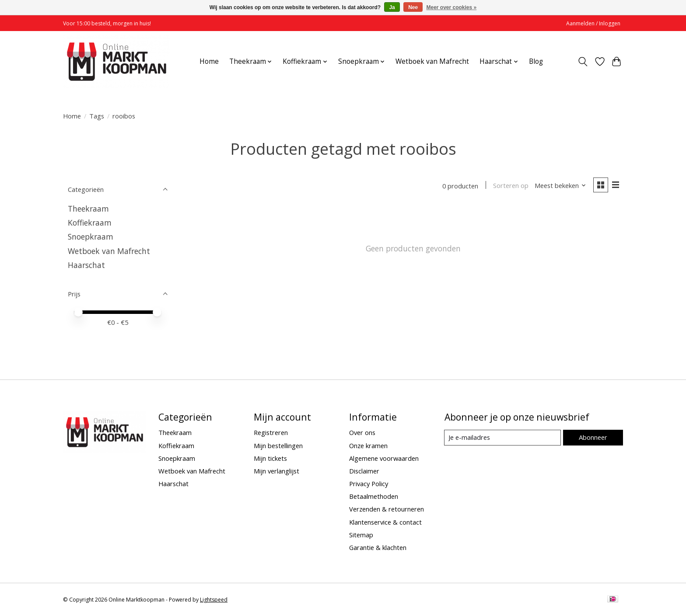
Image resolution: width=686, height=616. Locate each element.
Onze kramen (368, 445)
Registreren (271, 432)
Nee (413, 7)
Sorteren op (510, 186)
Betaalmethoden (374, 496)
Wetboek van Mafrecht (432, 61)
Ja (392, 7)
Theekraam (88, 209)
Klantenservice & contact (385, 522)
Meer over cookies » (452, 7)
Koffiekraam (90, 223)
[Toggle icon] (583, 62)
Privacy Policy (369, 484)
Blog (536, 61)
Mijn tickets (270, 458)
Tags (97, 116)
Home (209, 61)
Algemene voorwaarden (384, 458)
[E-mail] (502, 438)
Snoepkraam (91, 237)
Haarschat (86, 265)
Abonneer (593, 437)
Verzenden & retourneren (387, 509)
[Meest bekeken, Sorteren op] (560, 186)
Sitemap (361, 535)
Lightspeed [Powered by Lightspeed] (214, 600)
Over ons (362, 432)
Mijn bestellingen (278, 445)
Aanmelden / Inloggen (593, 23)
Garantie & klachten (378, 547)
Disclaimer (364, 471)
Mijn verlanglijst (276, 471)
